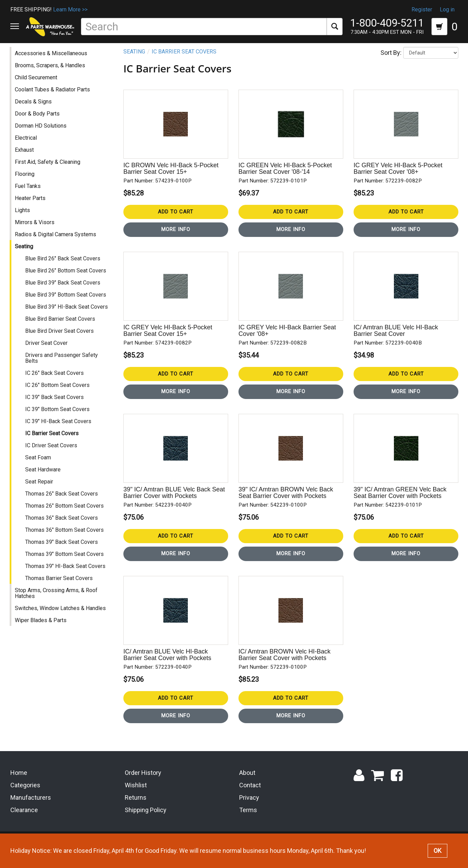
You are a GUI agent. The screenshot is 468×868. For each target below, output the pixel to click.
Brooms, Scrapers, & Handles (51, 72)
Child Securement (37, 84)
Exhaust (25, 156)
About (247, 782)
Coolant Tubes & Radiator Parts (53, 96)
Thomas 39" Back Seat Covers (62, 548)
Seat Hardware (44, 476)
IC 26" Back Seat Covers (55, 380)
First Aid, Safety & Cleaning (48, 168)
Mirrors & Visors (35, 229)
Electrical (27, 144)
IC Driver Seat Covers (52, 452)
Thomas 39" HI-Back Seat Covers (66, 573)
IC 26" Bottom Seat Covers (58, 392)
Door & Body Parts (38, 120)
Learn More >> (70, 9)
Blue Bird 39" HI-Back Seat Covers (67, 313)
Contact (250, 794)
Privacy (249, 806)
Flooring (25, 181)
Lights (23, 217)
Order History (143, 782)
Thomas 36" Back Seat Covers (62, 524)
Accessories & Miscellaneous (52, 60)
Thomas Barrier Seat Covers (60, 585)
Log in (447, 9)
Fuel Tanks (28, 193)
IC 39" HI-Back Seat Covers (59, 428)
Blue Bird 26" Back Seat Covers (63, 265)
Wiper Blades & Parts (41, 627)
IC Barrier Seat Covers (53, 440)
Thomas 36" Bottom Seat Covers (65, 536)
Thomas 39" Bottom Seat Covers (65, 561)
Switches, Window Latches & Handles (61, 615)
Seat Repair (40, 488)
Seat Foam (39, 464)
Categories (25, 794)
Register (422, 9)
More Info (176, 236)
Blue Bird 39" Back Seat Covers (63, 289)
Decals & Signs (34, 108)
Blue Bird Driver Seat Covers (60, 337)
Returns (136, 806)
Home (19, 782)
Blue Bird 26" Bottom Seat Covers (66, 277)
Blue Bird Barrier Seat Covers (61, 325)
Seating (25, 253)
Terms (248, 819)
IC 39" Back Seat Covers (55, 404)
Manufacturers (31, 806)
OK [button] (438, 851)
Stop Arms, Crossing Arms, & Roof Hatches (57, 600)
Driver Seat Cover (47, 350)
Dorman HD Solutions (41, 132)
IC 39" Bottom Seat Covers (58, 416)
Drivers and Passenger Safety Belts (62, 365)
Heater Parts (31, 205)
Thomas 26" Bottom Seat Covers (65, 512)
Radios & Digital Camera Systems (56, 241)
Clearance (24, 819)
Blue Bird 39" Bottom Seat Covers (66, 301)
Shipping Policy (146, 819)
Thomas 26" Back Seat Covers (62, 500)
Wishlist (136, 794)
